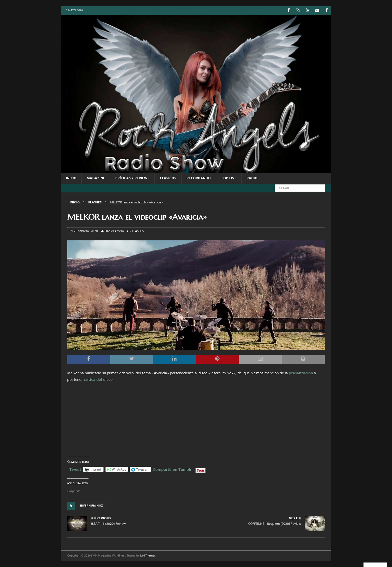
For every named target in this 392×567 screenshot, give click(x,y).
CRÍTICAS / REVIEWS (132, 178)
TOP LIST (229, 178)
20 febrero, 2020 (86, 231)
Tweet (75, 469)
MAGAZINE (96, 178)
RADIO (252, 178)
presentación (301, 373)
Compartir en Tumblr (172, 469)
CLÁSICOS (168, 178)
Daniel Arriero (114, 231)
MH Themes (148, 556)
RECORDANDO (199, 178)
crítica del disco (98, 380)
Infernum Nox (91, 506)
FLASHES (138, 231)
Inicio (71, 178)
